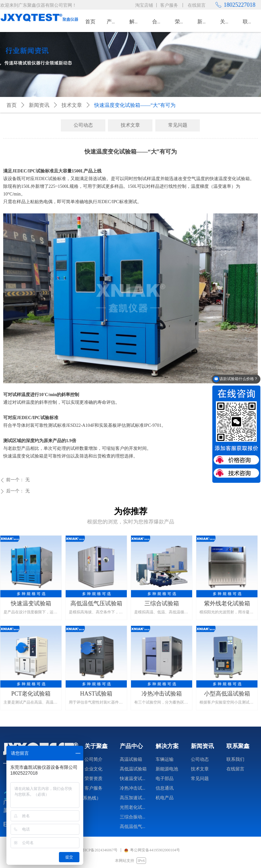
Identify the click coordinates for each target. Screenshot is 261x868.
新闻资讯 (39, 105)
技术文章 (72, 105)
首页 (12, 105)
